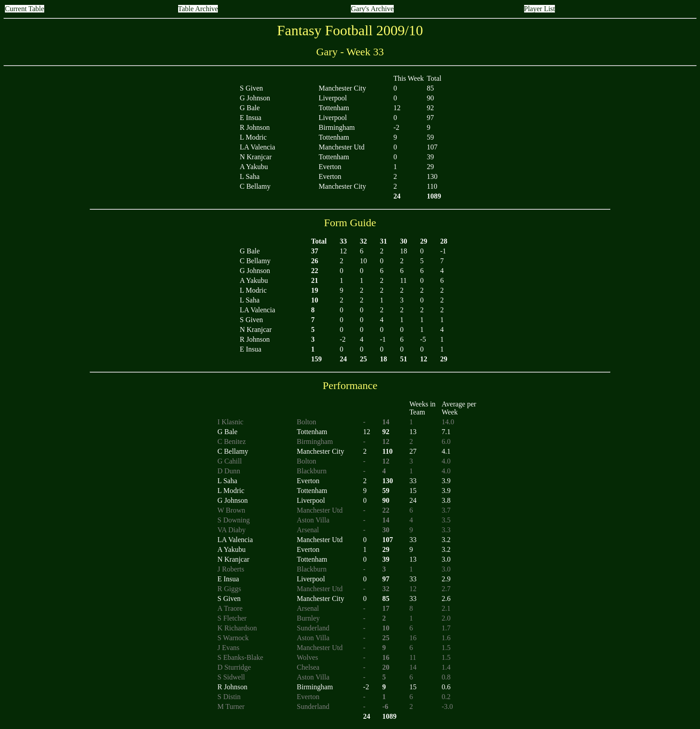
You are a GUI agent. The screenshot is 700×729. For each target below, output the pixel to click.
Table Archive (198, 9)
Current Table (25, 9)
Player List (540, 9)
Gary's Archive (372, 9)
